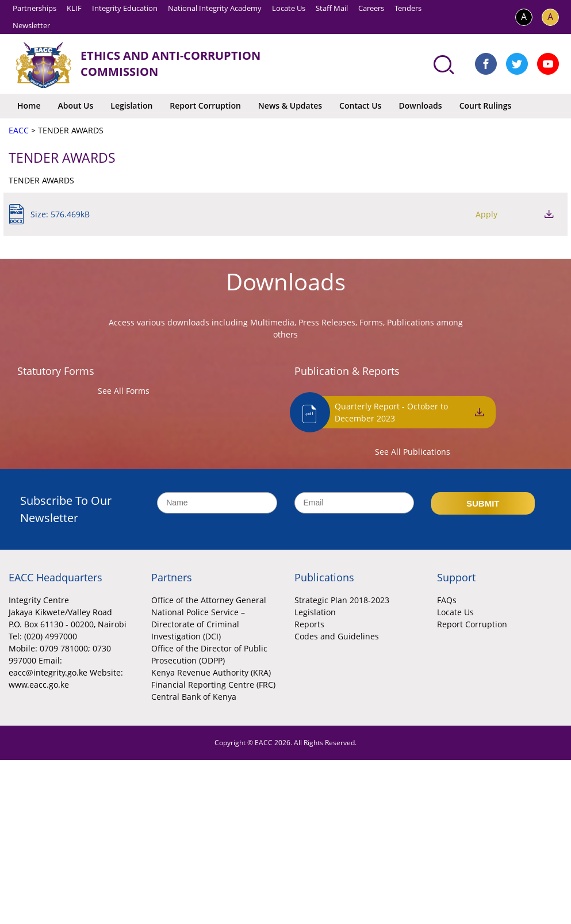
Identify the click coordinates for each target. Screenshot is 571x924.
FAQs (447, 600)
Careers (371, 8)
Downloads (420, 106)
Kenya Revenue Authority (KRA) (211, 672)
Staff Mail (332, 8)
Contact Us (360, 106)
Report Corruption (205, 106)
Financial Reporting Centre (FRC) (213, 685)
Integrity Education (125, 8)
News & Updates (290, 106)
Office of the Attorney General (209, 600)
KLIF (74, 8)
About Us (76, 106)
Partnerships (35, 8)
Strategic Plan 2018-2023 (342, 600)
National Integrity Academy (215, 8)
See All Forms (124, 391)
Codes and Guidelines (337, 636)
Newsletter (31, 25)
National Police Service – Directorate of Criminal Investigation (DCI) (198, 624)
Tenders (408, 8)
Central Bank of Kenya (194, 697)
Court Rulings (486, 106)
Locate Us (289, 8)
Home (29, 106)
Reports (309, 624)
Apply (486, 214)
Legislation (131, 106)
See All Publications (413, 452)
